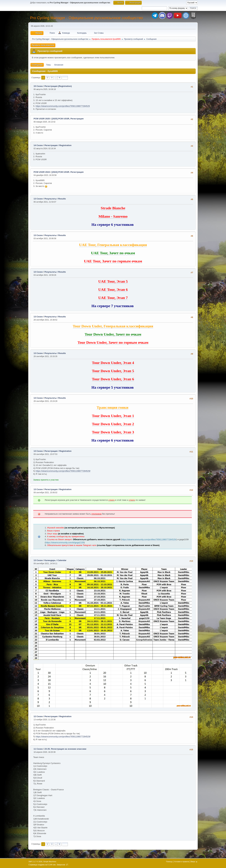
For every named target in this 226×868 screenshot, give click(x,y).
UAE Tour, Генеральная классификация (113, 245)
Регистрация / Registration (58, 145)
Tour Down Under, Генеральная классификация (113, 326)
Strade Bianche (113, 208)
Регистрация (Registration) (58, 86)
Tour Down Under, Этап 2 (113, 424)
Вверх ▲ (194, 862)
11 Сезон (38, 749)
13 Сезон (38, 199)
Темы (48, 65)
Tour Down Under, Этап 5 (113, 371)
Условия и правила (182, 862)
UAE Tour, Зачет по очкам (113, 253)
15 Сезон (38, 86)
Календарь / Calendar (55, 560)
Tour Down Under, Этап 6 (113, 379)
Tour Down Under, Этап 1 (113, 416)
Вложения (59, 65)
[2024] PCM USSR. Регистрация (68, 172)
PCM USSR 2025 (42, 119)
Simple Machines (50, 862)
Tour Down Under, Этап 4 (113, 363)
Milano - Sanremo (113, 216)
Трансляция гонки (113, 407)
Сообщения (37, 65)
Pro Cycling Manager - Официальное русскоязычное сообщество (86, 18)
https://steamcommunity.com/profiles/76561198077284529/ (63, 471)
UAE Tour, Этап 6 (113, 290)
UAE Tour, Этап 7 (113, 298)
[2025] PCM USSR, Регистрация (68, 119)
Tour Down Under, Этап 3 (113, 432)
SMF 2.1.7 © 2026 (35, 862)
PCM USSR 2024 (42, 172)
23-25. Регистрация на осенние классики (65, 749)
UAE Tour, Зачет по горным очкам (113, 261)
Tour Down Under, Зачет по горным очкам (113, 342)
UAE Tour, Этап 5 (113, 281)
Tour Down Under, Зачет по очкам (113, 334)
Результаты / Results (55, 199)
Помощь (169, 862)
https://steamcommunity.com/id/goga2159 (65, 542)
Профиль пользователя (43, 45)
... (56, 78)
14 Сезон (38, 145)
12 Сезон (38, 716)
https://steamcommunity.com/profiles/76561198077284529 (63, 106)
